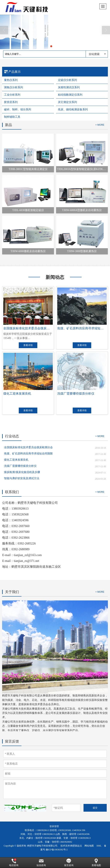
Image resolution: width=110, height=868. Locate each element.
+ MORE (100, 125)
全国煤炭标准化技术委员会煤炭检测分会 (28, 447)
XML (99, 846)
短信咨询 (41, 863)
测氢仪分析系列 (14, 87)
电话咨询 (14, 863)
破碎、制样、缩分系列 (18, 109)
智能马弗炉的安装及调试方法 (22, 478)
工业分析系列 (12, 95)
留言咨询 (69, 863)
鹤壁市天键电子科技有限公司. (43, 846)
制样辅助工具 (12, 117)
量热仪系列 (11, 80)
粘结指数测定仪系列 (70, 95)
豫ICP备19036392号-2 (57, 850)
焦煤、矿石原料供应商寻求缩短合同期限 (28, 454)
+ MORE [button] (100, 436)
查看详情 (28, 345)
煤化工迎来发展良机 (16, 460)
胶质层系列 (11, 102)
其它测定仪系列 (67, 102)
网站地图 (89, 846)
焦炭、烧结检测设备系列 (73, 109)
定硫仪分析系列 (67, 80)
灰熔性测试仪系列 (69, 87)
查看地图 (96, 863)
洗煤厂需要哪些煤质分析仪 (20, 466)
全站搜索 (94, 54)
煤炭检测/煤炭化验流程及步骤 (22, 472)
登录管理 (54, 826)
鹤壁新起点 (76, 846)
